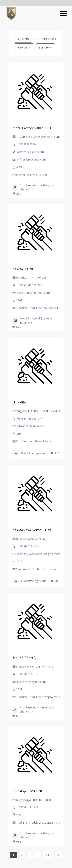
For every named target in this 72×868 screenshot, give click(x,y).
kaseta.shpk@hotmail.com (33, 293)
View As (22, 47)
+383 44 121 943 (28, 807)
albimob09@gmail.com (31, 426)
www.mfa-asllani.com (30, 152)
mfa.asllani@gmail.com (31, 159)
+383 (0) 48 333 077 (30, 418)
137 (48, 855)
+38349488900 (26, 144)
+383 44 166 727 (28, 546)
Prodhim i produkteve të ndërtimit (32, 320)
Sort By (44, 47)
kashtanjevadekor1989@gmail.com (38, 554)
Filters (23, 39)
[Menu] (61, 13)
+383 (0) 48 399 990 (30, 285)
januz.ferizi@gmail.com (31, 682)
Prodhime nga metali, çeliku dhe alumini (34, 187)
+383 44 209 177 (28, 674)
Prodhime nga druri (29, 453)
